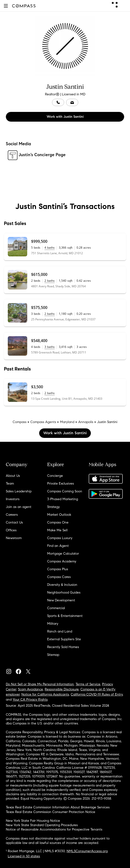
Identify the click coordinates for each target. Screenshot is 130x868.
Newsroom (14, 538)
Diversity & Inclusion (62, 585)
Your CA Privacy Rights (30, 700)
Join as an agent (19, 507)
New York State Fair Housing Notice (33, 821)
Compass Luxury (60, 538)
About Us (13, 476)
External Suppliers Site (64, 639)
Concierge (55, 476)
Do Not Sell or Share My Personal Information (40, 684)
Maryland (67, 422)
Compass (20, 422)
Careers (12, 515)
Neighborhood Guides (64, 592)
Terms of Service (88, 684)
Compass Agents (43, 422)
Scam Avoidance (30, 689)
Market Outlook (59, 515)
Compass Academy (62, 561)
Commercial (56, 608)
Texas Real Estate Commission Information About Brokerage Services (58, 807)
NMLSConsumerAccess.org (87, 851)
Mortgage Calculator (63, 554)
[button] (6, 6)
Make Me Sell (57, 530)
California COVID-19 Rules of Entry (97, 694)
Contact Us (14, 522)
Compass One (58, 522)
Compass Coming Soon (65, 491)
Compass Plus (58, 569)
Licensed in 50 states (24, 856)
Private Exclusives (61, 484)
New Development (61, 600)
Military (53, 624)
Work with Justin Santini (65, 117)
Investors (13, 499)
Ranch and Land (60, 631)
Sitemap (53, 655)
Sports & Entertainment (65, 616)
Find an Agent (58, 546)
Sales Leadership (19, 491)
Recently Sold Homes (63, 647)
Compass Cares (59, 577)
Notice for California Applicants (45, 694)
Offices (11, 530)
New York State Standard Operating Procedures (42, 825)
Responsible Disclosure (62, 689)
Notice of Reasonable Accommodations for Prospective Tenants (54, 829)
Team (10, 484)
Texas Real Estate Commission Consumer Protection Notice (51, 812)
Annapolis (86, 422)
